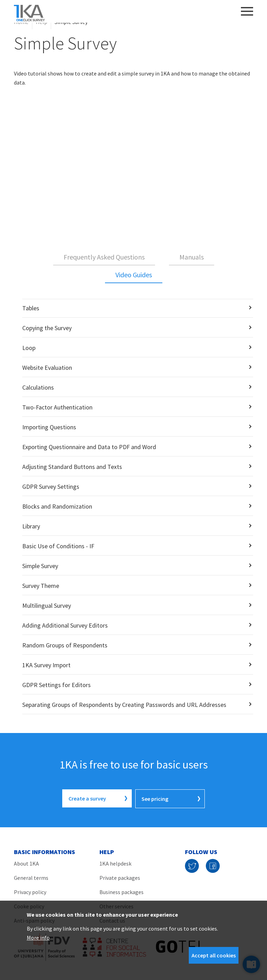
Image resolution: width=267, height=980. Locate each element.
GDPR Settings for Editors (56, 685)
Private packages (120, 877)
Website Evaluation (47, 368)
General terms (31, 877)
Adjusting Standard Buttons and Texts (72, 467)
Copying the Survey (47, 328)
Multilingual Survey (47, 605)
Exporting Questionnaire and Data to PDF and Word (89, 447)
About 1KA (26, 863)
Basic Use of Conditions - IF (58, 546)
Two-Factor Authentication (57, 407)
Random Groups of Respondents (65, 645)
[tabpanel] (133, 507)
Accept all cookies (214, 955)
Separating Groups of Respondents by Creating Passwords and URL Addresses (124, 705)
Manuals (192, 257)
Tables (31, 308)
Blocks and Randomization (57, 506)
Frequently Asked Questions (104, 257)
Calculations (38, 387)
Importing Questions (49, 427)
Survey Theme (41, 586)
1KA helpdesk (115, 863)
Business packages (122, 891)
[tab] (104, 257)
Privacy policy (30, 891)
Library (31, 526)
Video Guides (134, 275)
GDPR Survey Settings (51, 487)
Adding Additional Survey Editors (65, 625)
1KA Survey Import (46, 665)
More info (38, 938)
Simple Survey (40, 566)
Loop (29, 348)
